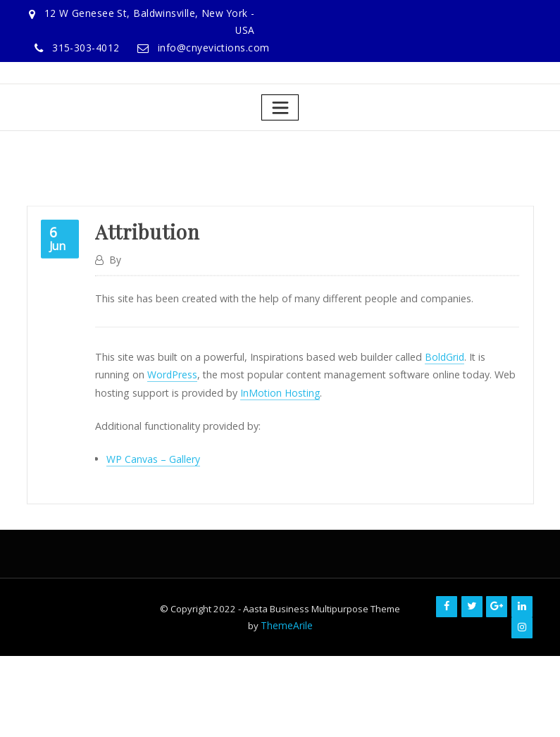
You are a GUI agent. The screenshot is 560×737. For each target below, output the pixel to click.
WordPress (135, 412)
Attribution (145, 272)
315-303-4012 (93, 47)
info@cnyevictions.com (217, 47)
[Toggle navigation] (280, 105)
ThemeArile (286, 617)
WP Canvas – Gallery (153, 494)
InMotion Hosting (238, 429)
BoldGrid (437, 394)
